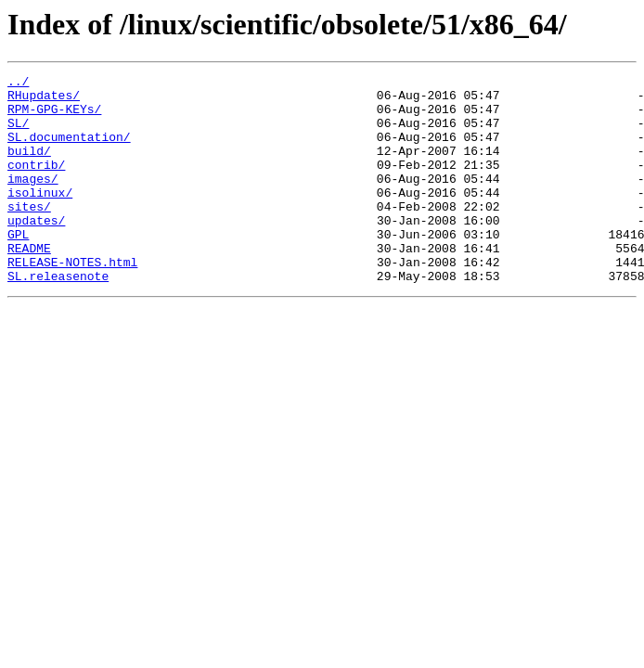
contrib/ (36, 184)
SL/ (18, 134)
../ (18, 83)
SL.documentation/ (69, 150)
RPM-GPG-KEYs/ (54, 117)
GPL (18, 267)
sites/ (29, 234)
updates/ (36, 250)
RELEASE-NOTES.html (72, 301)
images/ (33, 200)
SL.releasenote (58, 317)
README (29, 284)
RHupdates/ (44, 100)
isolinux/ (40, 217)
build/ (29, 167)
